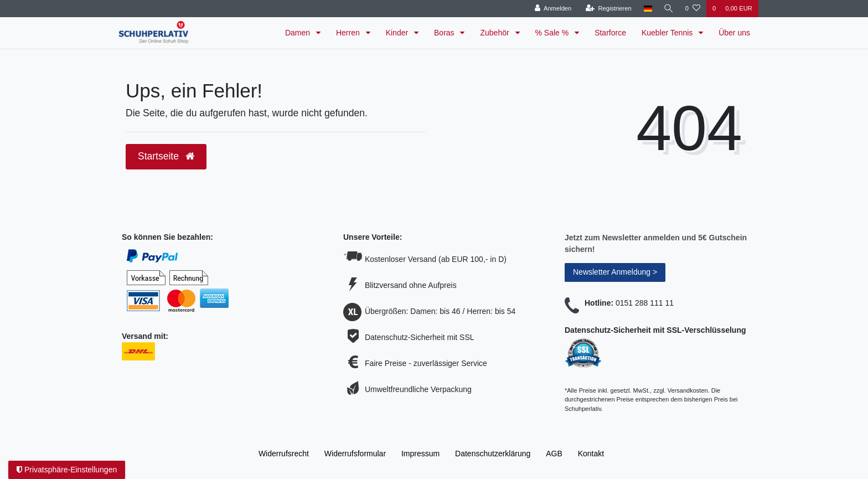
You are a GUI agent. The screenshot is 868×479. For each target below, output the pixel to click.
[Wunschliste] (693, 9)
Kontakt (591, 454)
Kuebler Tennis (668, 33)
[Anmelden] (552, 9)
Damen (299, 33)
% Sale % (553, 33)
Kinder (398, 33)
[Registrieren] (607, 9)
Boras (445, 33)
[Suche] (668, 9)
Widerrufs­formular (355, 454)
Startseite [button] (166, 156)
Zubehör (495, 33)
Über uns (734, 33)
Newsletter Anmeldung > (615, 272)
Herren (349, 33)
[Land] (646, 9)
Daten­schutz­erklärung (493, 454)
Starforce (610, 33)
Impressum (420, 454)
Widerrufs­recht (284, 454)
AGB (554, 454)
